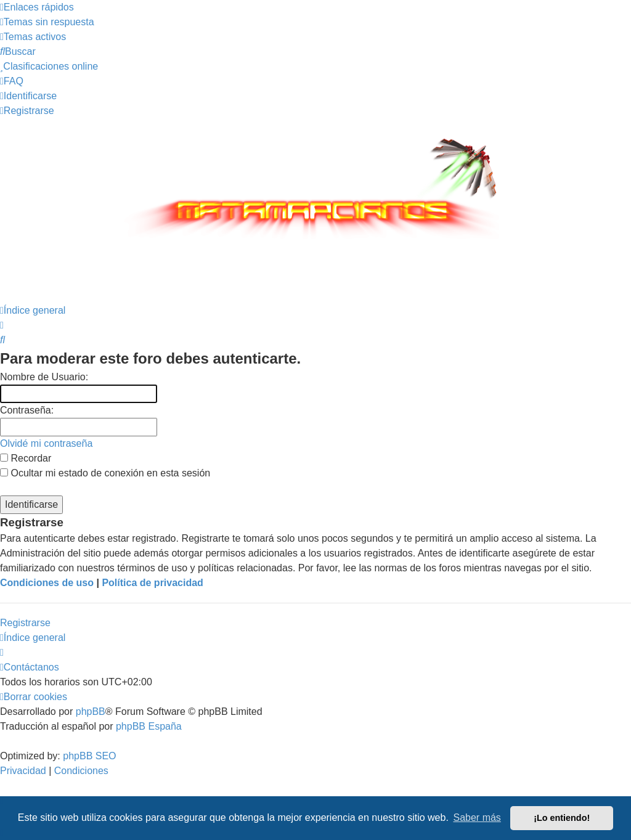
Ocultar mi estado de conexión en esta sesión (105, 473)
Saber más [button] (477, 818)
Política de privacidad (153, 583)
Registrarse (25, 623)
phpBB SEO (89, 756)
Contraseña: (27, 410)
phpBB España (149, 726)
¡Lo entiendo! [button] (562, 818)
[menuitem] (47, 22)
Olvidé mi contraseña (46, 443)
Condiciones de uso (47, 583)
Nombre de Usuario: (44, 377)
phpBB (91, 712)
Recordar (26, 458)
